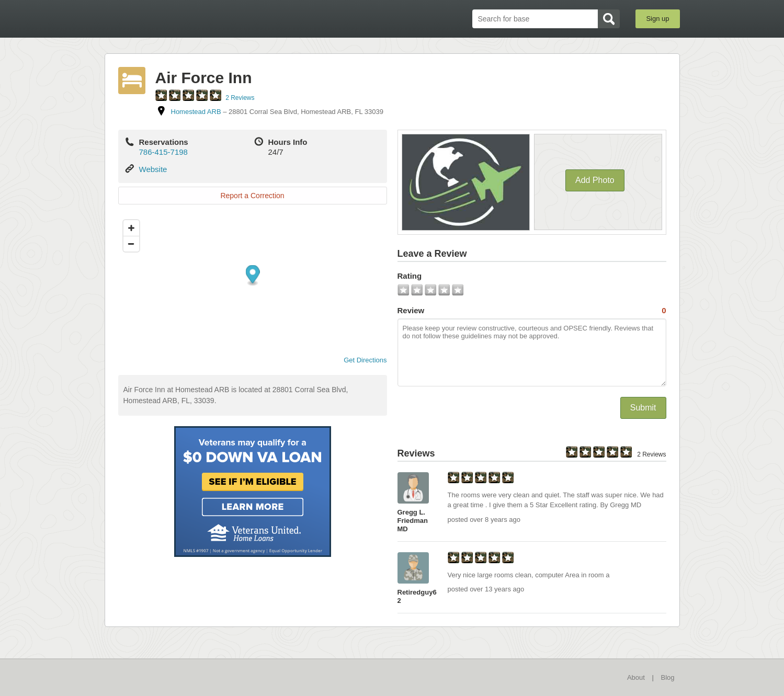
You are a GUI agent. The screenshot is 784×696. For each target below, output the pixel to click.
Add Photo (595, 180)
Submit (643, 408)
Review (532, 311)
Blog (667, 677)
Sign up (657, 19)
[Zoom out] (131, 244)
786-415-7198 (163, 152)
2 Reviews (240, 98)
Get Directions (361, 360)
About (636, 677)
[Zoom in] (131, 228)
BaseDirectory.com (181, 18)
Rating (410, 276)
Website (153, 169)
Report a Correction (252, 196)
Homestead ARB (196, 112)
